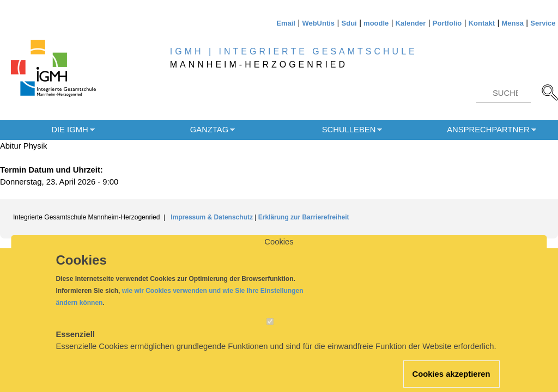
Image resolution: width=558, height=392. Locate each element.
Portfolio (447, 23)
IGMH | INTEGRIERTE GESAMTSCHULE (294, 51)
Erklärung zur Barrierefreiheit (304, 217)
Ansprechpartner (488, 130)
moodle (376, 23)
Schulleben (349, 130)
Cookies (279, 251)
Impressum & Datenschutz (213, 217)
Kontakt (482, 23)
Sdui (349, 23)
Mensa (512, 23)
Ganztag (209, 130)
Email (286, 23)
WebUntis (318, 23)
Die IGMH (69, 130)
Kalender (411, 23)
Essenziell (75, 344)
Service (543, 23)
